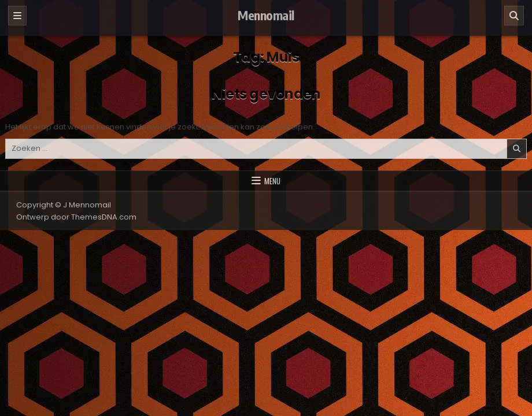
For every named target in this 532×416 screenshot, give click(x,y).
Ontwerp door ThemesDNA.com (76, 217)
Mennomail (266, 15)
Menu (272, 181)
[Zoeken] (514, 16)
